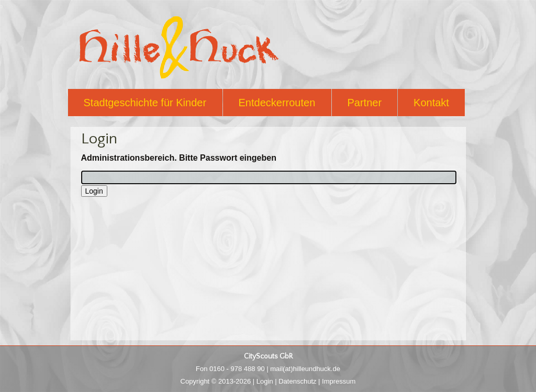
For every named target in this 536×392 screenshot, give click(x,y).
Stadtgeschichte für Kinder (145, 103)
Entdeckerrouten (277, 103)
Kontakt (431, 103)
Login (265, 381)
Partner (365, 103)
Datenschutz (297, 381)
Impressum (339, 381)
